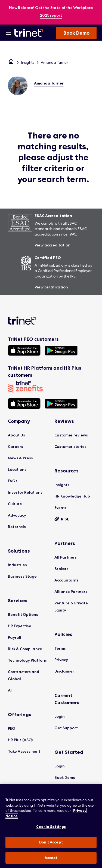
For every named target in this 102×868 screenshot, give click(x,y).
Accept (51, 858)
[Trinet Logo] (29, 33)
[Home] (11, 62)
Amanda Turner (54, 62)
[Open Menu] (8, 33)
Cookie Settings (51, 827)
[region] (51, 826)
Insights (28, 62)
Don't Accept (51, 842)
